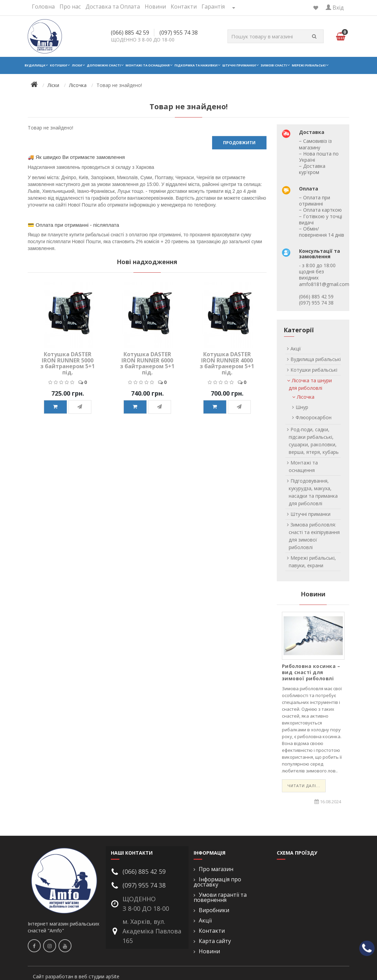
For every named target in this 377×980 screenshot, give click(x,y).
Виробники (214, 910)
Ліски (77, 65)
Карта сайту (215, 941)
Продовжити (239, 143)
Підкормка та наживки (196, 65)
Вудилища (35, 65)
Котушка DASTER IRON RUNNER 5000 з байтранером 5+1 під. (68, 363)
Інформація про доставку (217, 882)
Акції (296, 349)
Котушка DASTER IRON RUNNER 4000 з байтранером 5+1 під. (227, 363)
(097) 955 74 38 (179, 33)
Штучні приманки (239, 65)
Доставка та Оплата (113, 7)
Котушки (58, 65)
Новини (155, 7)
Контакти (184, 7)
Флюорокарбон (314, 417)
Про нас (70, 7)
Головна (43, 7)
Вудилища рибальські (316, 359)
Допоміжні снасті (104, 65)
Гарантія (213, 7)
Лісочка (78, 85)
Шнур (302, 407)
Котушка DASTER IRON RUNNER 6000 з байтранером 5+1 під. (147, 363)
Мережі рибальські (309, 65)
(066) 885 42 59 (130, 33)
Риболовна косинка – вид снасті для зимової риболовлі (311, 672)
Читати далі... (304, 786)
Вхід (335, 8)
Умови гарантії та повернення (220, 897)
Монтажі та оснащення (148, 65)
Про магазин (216, 869)
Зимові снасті (274, 65)
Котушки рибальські (314, 370)
